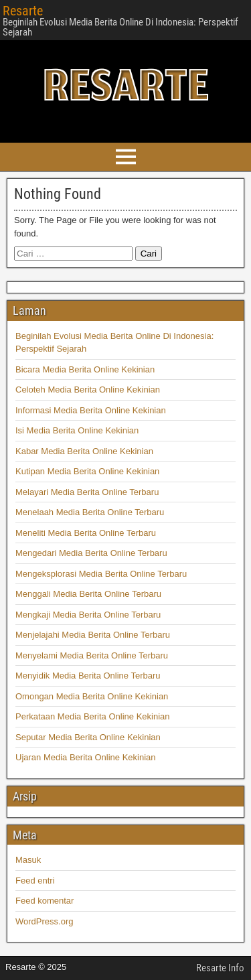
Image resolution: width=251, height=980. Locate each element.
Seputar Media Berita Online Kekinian (88, 737)
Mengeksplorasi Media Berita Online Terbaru (101, 574)
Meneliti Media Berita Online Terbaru (86, 533)
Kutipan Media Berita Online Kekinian (87, 471)
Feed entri (35, 881)
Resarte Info (220, 968)
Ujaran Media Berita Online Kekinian (86, 757)
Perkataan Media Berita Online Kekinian (93, 716)
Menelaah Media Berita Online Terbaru (90, 512)
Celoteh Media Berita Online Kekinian (88, 390)
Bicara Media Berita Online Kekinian (85, 369)
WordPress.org (44, 921)
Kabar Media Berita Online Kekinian (84, 451)
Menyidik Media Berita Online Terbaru (88, 676)
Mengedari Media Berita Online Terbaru (91, 553)
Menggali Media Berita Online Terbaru (88, 594)
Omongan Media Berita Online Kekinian (92, 696)
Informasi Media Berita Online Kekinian (91, 410)
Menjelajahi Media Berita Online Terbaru (93, 635)
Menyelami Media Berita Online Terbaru (92, 655)
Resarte (23, 11)
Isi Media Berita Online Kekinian (77, 430)
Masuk (28, 860)
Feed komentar (45, 901)
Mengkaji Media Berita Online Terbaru (88, 615)
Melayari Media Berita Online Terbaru (87, 492)
